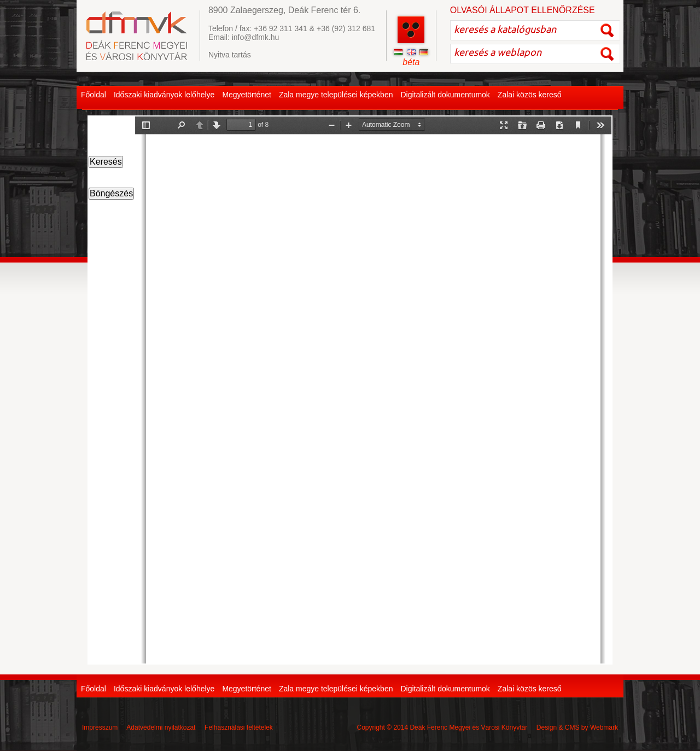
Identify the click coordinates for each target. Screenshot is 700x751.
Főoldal (94, 95)
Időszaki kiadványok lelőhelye (164, 95)
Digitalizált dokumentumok (445, 95)
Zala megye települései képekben (336, 95)
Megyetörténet (247, 95)
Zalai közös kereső (530, 95)
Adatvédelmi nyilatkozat (161, 727)
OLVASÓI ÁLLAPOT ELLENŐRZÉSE (523, 10)
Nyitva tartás (230, 55)
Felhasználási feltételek (239, 727)
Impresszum (100, 727)
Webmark (604, 727)
